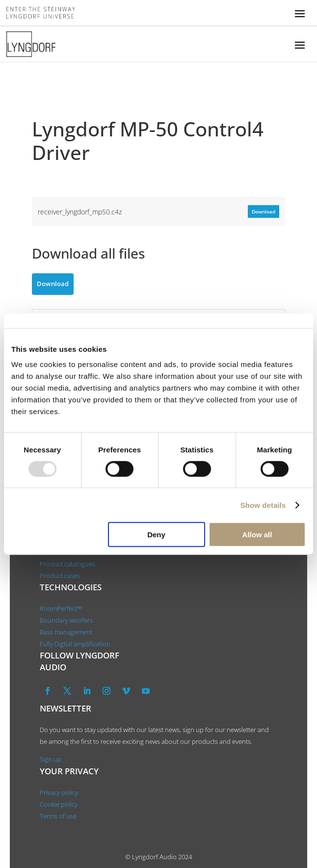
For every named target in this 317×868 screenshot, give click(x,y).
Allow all (257, 535)
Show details (263, 505)
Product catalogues (67, 564)
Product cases (60, 576)
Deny (156, 535)
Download (264, 211)
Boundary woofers (66, 620)
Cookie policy (59, 804)
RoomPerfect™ (61, 608)
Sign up (51, 759)
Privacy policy (59, 792)
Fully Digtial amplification (75, 644)
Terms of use (58, 816)
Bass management (66, 632)
